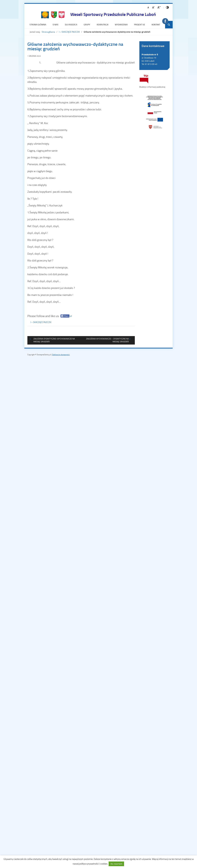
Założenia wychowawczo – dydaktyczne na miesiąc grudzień (107, 340)
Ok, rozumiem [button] (116, 864)
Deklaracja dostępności (61, 355)
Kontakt (156, 25)
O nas (56, 25)
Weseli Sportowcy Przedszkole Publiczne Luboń (113, 14)
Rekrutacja (103, 25)
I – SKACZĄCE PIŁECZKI (69, 32)
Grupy (87, 25)
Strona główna (38, 25)
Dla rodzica (71, 25)
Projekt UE (140, 25)
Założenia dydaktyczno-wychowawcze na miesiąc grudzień (54, 340)
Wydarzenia (121, 25)
